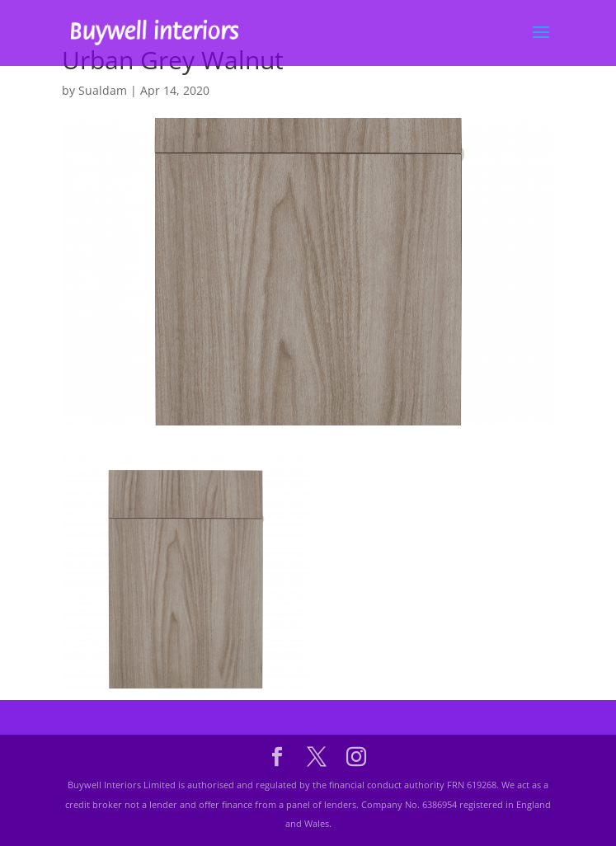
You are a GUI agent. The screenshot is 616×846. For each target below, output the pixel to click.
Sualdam (103, 90)
